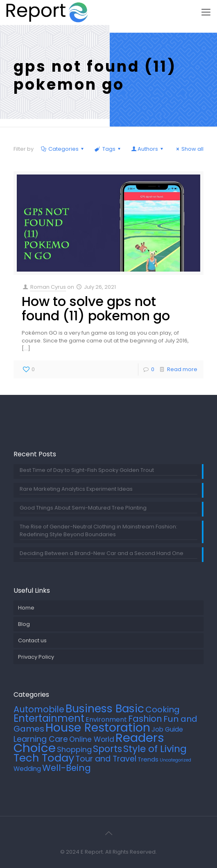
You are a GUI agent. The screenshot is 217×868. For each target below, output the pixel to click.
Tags (108, 149)
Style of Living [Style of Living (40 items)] (155, 749)
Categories (63, 149)
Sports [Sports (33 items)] (107, 749)
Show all (189, 149)
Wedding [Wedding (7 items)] (27, 769)
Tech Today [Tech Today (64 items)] (44, 758)
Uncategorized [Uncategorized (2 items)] (175, 760)
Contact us (32, 640)
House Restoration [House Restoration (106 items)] (98, 727)
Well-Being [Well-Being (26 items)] (67, 768)
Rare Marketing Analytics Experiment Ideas (76, 489)
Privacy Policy (36, 657)
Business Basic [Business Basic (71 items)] (105, 708)
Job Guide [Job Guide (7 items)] (167, 729)
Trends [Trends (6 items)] (148, 759)
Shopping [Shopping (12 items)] (74, 749)
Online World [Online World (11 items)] (92, 739)
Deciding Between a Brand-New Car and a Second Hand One (102, 553)
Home (26, 608)
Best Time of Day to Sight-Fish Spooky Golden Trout (87, 470)
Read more (182, 369)
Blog (24, 624)
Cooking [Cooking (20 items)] (163, 709)
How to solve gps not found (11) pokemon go (96, 308)
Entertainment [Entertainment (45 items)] (49, 718)
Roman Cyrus (48, 287)
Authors (148, 149)
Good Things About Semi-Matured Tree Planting (83, 508)
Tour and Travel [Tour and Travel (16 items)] (106, 759)
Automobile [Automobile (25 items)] (39, 709)
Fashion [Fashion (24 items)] (145, 719)
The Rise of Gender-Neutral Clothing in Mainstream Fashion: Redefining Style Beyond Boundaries (98, 530)
